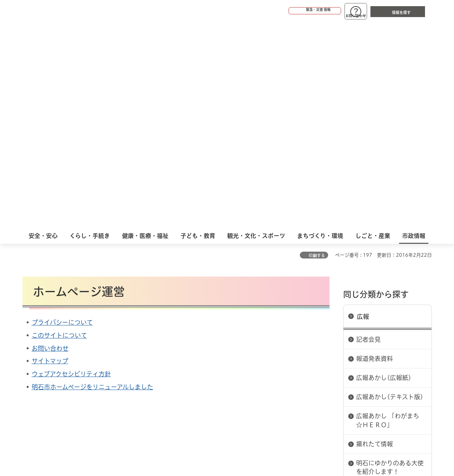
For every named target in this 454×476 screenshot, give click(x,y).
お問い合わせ (50, 141)
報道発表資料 (375, 151)
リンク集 (337, 339)
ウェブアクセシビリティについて (173, 339)
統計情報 (248, 442)
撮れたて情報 (375, 237)
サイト (386, 339)
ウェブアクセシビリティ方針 (71, 167)
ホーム (30, 314)
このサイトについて (59, 128)
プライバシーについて (62, 115)
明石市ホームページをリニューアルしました (92, 180)
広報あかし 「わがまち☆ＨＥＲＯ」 (388, 213)
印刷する (317, 48)
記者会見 (368, 132)
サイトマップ (50, 154)
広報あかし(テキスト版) (390, 190)
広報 (363, 109)
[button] (289, 11)
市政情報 (52, 314)
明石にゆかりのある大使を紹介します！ (390, 260)
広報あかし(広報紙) (384, 170)
